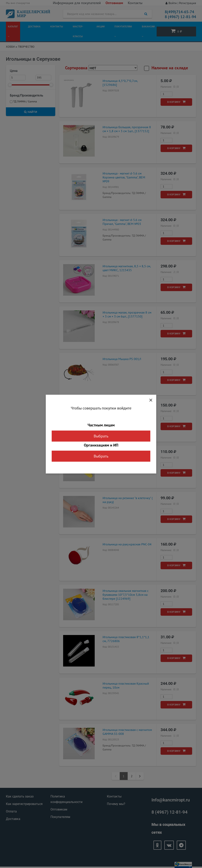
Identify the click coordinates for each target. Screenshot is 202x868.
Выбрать (101, 436)
